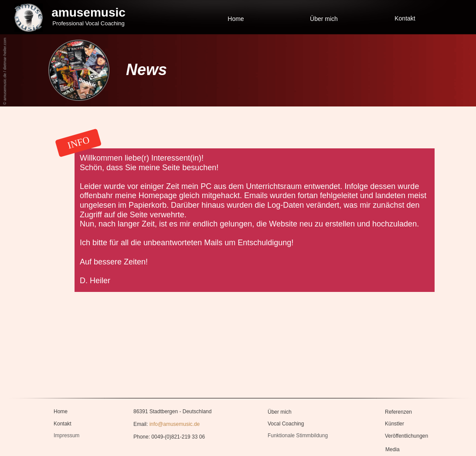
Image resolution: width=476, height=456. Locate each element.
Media (393, 449)
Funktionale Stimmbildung (298, 435)
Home (236, 19)
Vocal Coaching (286, 424)
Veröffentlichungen (406, 436)
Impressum (66, 435)
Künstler (394, 424)
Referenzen (398, 412)
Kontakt (405, 18)
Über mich (324, 19)
